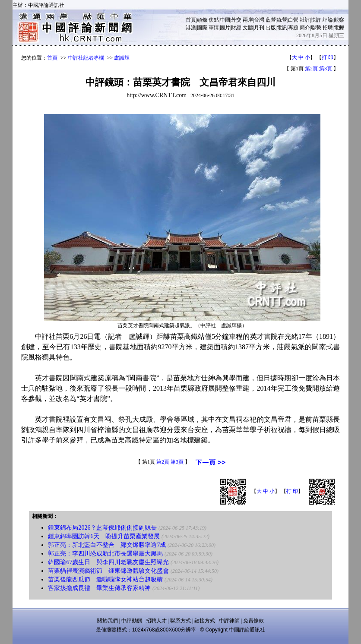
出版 (271, 28)
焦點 (214, 20)
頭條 (202, 20)
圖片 (225, 28)
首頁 (191, 20)
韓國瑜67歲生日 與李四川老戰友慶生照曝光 (108, 562)
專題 (293, 28)
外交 (236, 20)
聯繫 (316, 28)
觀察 (339, 20)
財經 (236, 28)
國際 (202, 28)
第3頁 (326, 69)
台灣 (259, 20)
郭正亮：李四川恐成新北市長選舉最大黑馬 (105, 554)
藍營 (271, 20)
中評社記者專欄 (86, 58)
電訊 (282, 28)
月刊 (259, 28)
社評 (305, 20)
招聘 (328, 28)
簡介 (305, 28)
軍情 (214, 28)
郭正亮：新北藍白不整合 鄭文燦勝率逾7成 (107, 545)
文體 (248, 28)
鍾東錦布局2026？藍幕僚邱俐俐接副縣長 (102, 528)
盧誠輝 (122, 58)
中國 (225, 20)
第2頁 (311, 69)
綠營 (282, 20)
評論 (328, 20)
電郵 (339, 28)
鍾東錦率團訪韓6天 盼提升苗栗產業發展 (104, 536)
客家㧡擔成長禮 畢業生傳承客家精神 (99, 588)
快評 (316, 20)
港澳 (191, 28)
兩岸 (248, 20)
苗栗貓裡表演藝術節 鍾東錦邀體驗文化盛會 (108, 571)
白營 (293, 20)
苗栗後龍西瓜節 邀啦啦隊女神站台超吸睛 (105, 579)
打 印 (328, 57)
